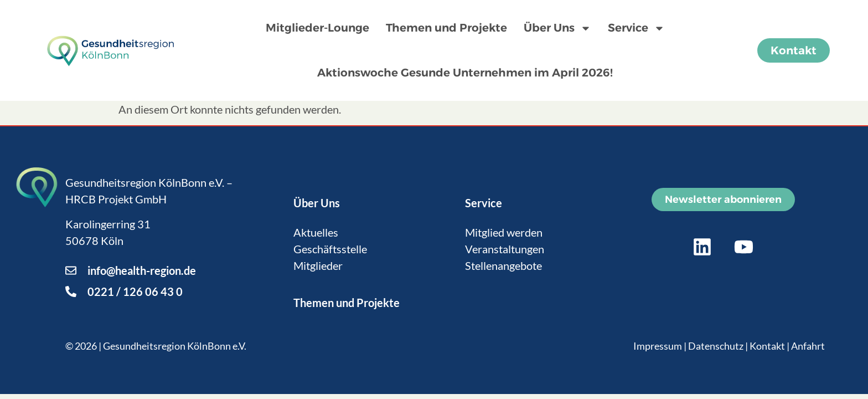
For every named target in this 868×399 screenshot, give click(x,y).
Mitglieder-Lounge (317, 28)
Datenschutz (716, 346)
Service (636, 28)
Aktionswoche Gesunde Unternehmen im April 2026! (465, 73)
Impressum (658, 346)
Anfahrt (808, 346)
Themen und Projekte (446, 28)
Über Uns (557, 28)
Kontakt (767, 346)
